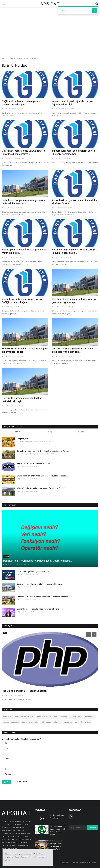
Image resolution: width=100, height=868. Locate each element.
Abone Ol (92, 827)
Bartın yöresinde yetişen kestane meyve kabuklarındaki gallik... (74, 251)
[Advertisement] (50, 22)
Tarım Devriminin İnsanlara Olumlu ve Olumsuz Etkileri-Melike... (43, 451)
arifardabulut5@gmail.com (26, 441)
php (56, 717)
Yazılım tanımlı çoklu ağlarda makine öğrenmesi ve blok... (72, 103)
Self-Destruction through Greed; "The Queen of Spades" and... (57, 845)
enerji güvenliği (76, 717)
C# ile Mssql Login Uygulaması (57, 817)
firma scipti (7, 717)
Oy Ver (7, 782)
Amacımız (65, 863)
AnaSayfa (5, 58)
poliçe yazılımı (67, 722)
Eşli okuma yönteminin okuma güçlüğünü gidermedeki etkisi (25, 350)
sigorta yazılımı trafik (30, 722)
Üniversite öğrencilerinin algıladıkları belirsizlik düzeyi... (22, 400)
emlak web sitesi (27, 717)
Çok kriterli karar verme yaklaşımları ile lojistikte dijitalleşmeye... (24, 152)
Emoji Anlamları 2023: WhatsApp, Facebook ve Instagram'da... (42, 476)
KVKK (94, 863)
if (81, 722)
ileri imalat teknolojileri (49, 722)
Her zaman (82, 431)
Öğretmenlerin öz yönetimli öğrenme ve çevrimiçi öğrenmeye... (74, 301)
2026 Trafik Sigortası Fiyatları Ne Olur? (33, 572)
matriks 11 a (90, 717)
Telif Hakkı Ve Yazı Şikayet (80, 863)
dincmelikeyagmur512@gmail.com (29, 454)
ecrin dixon (7, 564)
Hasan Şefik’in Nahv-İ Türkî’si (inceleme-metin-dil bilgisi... (25, 251)
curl (16, 717)
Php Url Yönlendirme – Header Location (33, 463)
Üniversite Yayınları (16, 58)
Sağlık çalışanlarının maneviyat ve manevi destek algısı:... (21, 103)
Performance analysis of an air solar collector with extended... (73, 350)
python (88, 722)
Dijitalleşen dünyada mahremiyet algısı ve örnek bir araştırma (24, 202)
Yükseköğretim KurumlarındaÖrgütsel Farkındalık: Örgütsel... (42, 488)
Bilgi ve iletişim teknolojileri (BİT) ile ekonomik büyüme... (40, 584)
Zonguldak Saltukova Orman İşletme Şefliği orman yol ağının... (22, 301)
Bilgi (3, 109)
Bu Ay (50, 431)
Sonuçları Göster (20, 782)
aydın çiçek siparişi (44, 717)
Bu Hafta (18, 431)
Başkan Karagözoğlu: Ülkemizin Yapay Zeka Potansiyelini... (41, 609)
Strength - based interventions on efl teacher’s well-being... (57, 830)
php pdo (64, 717)
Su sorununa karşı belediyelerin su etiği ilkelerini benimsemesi (74, 152)
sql (76, 722)
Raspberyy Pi (22, 439)
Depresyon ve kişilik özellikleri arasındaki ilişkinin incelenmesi (43, 596)
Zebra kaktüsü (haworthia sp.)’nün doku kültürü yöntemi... (74, 202)
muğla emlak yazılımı (11, 722)
